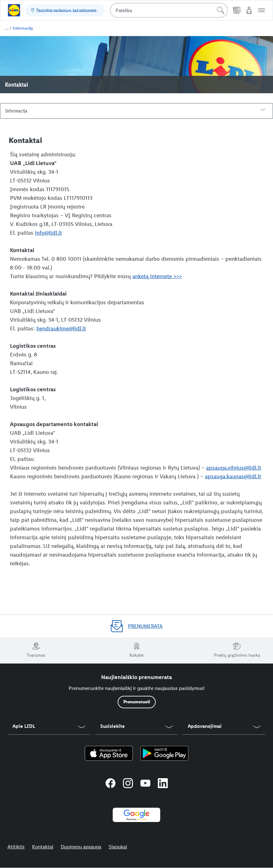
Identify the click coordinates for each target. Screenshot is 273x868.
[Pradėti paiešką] (221, 10)
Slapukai (118, 847)
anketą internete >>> (157, 276)
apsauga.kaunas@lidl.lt (233, 476)
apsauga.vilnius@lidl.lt (234, 468)
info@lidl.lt (48, 233)
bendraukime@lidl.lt (61, 328)
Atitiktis (16, 847)
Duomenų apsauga (81, 847)
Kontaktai (43, 847)
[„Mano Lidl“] (249, 10)
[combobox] (169, 10)
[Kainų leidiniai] (237, 10)
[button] (261, 10)
